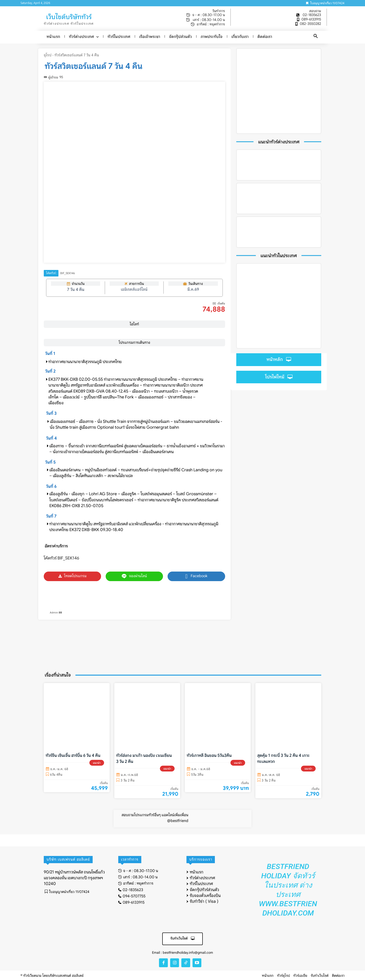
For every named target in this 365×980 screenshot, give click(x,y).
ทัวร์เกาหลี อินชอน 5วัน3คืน (209, 755)
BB (60, 612)
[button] (316, 36)
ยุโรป (48, 55)
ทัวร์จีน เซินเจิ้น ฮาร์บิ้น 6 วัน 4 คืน (73, 755)
